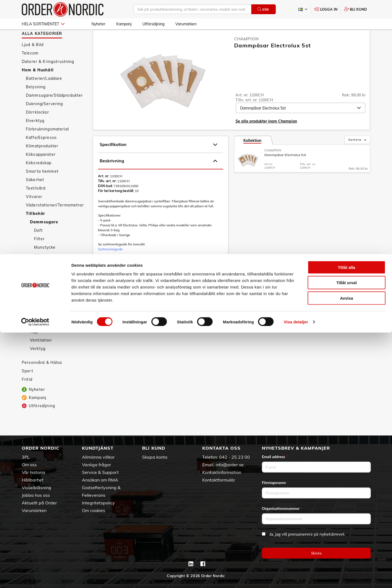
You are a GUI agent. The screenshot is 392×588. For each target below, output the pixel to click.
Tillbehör (36, 229)
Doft (39, 246)
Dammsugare (44, 238)
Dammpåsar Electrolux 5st (285, 171)
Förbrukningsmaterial (47, 145)
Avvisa (347, 553)
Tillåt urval (347, 538)
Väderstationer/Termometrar (55, 221)
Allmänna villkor (98, 457)
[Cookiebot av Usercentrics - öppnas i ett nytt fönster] (35, 577)
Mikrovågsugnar (46, 314)
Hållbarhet (33, 480)
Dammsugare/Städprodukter (54, 111)
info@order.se (230, 465)
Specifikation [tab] (158, 160)
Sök (263, 9)
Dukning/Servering (44, 120)
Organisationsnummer (282, 508)
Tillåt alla (347, 523)
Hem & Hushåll (38, 86)
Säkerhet (35, 196)
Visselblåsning (36, 488)
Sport (27, 387)
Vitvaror (34, 212)
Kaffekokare (42, 297)
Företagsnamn (275, 482)
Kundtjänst (98, 448)
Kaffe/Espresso (41, 153)
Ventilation (41, 356)
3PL (26, 457)
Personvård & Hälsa (42, 378)
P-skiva (37, 331)
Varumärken (186, 24)
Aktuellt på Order (39, 503)
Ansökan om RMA (100, 480)
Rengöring (40, 339)
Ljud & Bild (33, 60)
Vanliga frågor (97, 465)
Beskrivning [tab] (158, 177)
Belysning (36, 103)
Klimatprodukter (42, 162)
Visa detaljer (296, 577)
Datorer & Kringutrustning (48, 77)
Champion (246, 54)
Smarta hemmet (42, 187)
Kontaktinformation (222, 472)
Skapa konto (155, 457)
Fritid (27, 395)
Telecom (30, 69)
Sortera (358, 156)
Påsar (40, 272)
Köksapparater (41, 170)
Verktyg (38, 364)
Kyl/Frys (38, 305)
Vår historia (33, 472)
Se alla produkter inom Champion (266, 137)
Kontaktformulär (219, 480)
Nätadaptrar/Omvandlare (55, 322)
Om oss (29, 465)
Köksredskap (39, 179)
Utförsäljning (153, 24)
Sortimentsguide (110, 265)
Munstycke (45, 263)
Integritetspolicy (98, 503)
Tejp (34, 348)
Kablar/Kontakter (47, 288)
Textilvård (36, 204)
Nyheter (98, 24)
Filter (39, 255)
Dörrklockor (38, 128)
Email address (275, 457)
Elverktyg (35, 136)
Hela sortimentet (43, 24)
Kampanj (124, 24)
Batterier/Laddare (44, 94)
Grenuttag (40, 280)
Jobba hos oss (36, 495)
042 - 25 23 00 (235, 457)
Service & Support (100, 472)
